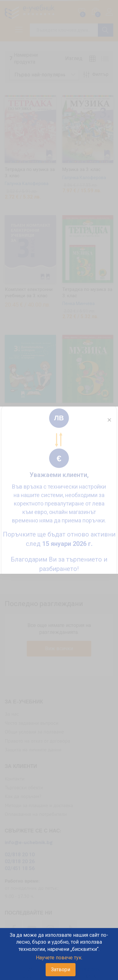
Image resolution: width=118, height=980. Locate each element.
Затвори (61, 970)
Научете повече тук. (59, 958)
